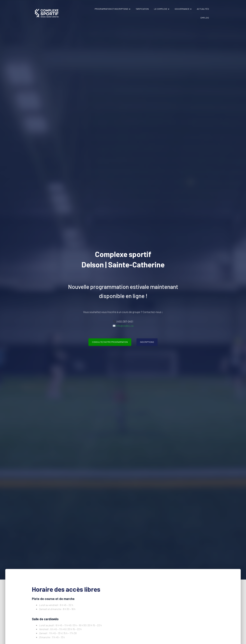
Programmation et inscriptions (113, 9)
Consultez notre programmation (110, 342)
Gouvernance (183, 9)
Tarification (142, 9)
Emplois (205, 18)
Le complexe (162, 9)
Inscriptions (147, 342)
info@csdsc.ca (125, 326)
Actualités (203, 9)
